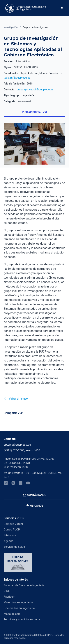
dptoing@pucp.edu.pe (17, 445)
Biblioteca (10, 535)
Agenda (8, 541)
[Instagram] (13, 484)
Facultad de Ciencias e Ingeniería (24, 585)
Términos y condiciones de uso (23, 619)
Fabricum (9, 597)
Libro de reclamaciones (18, 559)
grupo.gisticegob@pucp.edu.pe (35, 90)
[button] (62, 8)
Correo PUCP (12, 530)
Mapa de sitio (12, 614)
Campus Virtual (13, 524)
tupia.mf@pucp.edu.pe (17, 78)
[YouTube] (28, 484)
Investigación (11, 27)
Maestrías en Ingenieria (18, 602)
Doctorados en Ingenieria (19, 608)
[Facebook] (21, 484)
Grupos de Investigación (35, 27)
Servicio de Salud (14, 547)
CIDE (7, 591)
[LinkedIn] (6, 484)
